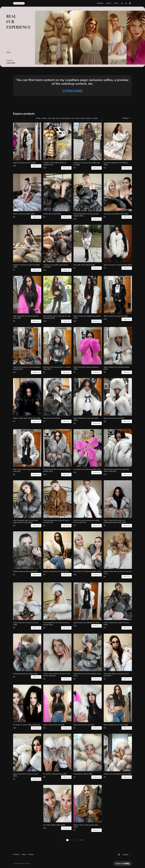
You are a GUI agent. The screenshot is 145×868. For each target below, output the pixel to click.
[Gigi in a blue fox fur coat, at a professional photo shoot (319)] (118, 499)
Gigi (53, 118)
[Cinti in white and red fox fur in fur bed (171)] (118, 550)
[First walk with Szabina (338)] (88, 244)
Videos (44, 118)
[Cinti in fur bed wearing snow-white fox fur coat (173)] (88, 499)
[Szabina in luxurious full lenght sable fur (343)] (88, 141)
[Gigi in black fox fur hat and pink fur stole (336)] (27, 295)
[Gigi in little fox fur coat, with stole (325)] (88, 397)
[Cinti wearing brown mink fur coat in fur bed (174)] (57, 499)
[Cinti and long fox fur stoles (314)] (27, 652)
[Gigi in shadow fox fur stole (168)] (118, 703)
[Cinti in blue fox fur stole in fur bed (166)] (27, 601)
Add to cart (36, 166)
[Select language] (128, 855)
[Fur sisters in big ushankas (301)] (57, 752)
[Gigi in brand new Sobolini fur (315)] (88, 601)
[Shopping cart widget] (130, 3)
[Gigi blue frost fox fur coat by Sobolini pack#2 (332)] (27, 346)
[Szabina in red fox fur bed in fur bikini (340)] (27, 244)
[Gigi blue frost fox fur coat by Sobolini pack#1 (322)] (57, 448)
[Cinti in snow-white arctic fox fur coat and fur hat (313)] (57, 652)
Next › (82, 840)
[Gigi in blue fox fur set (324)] (118, 397)
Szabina (89, 118)
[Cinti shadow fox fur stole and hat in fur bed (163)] (57, 601)
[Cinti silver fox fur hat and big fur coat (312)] (88, 652)
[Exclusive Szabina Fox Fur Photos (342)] (118, 141)
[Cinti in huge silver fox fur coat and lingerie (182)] (88, 192)
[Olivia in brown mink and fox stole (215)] (88, 804)
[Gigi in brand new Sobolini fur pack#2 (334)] (88, 295)
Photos (38, 118)
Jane (73, 118)
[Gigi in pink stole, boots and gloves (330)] (88, 346)
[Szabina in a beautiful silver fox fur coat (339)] (57, 244)
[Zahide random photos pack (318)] (27, 550)
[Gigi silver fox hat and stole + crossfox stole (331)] (57, 346)
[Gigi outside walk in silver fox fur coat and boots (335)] (57, 295)
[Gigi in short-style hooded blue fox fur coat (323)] (27, 448)
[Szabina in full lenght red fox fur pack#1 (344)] (57, 141)
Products (100, 3)
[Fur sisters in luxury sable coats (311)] (27, 703)
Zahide (95, 118)
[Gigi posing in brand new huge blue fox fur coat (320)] (118, 448)
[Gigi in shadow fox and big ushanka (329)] (118, 346)
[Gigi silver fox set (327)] (57, 397)
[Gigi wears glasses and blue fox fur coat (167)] (118, 652)
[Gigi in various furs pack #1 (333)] (118, 295)
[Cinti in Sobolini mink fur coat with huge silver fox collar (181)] (27, 499)
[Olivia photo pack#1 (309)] (88, 752)
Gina (58, 118)
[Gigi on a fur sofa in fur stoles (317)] (57, 550)
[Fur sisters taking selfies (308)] (57, 804)
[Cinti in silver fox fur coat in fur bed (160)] (118, 601)
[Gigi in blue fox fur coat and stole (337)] (118, 244)
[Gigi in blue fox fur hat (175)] (88, 703)
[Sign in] (126, 3)
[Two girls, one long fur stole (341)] (118, 192)
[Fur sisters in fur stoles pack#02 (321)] (88, 448)
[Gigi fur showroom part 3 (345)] (27, 141)
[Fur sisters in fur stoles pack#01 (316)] (88, 550)
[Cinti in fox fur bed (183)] (57, 192)
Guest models (65, 118)
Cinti (49, 118)
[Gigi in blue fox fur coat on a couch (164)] (27, 752)
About (109, 3)
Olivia (77, 118)
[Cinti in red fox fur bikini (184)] (27, 192)
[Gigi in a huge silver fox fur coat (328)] (27, 397)
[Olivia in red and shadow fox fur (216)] (118, 752)
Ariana (83, 118)
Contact (31, 854)
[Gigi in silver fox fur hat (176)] (57, 703)
